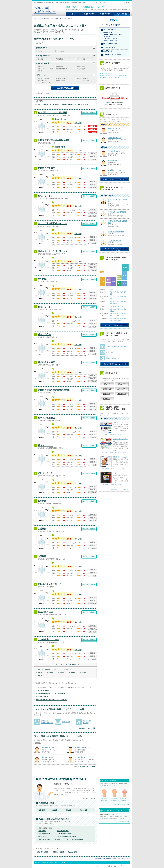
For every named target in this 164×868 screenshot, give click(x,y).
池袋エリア (106, 394)
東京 (111, 303)
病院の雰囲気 (113, 161)
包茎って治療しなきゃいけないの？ (54, 819)
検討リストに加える (89, 113)
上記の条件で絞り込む (65, 88)
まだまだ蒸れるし (81, 757)
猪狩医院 (42, 279)
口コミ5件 (78, 123)
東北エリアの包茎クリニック (47, 669)
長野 (111, 299)
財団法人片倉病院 (46, 168)
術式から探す (66, 722)
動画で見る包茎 (43, 852)
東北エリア (63, 18)
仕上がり (45, 104)
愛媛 (118, 316)
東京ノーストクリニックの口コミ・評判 (115, 452)
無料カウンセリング (83, 79)
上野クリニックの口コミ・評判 (112, 434)
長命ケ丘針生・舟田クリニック (53, 251)
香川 (115, 316)
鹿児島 (115, 320)
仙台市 (40, 51)
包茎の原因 (42, 810)
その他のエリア (62, 51)
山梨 (125, 297)
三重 (122, 306)
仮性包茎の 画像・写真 (104, 795)
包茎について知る (91, 799)
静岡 (115, 306)
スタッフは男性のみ (44, 79)
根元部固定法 (81, 69)
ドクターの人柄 (55, 104)
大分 (125, 319)
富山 (115, 297)
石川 (118, 297)
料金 (79, 104)
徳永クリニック (45, 445)
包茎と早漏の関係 (44, 834)
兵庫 (122, 309)
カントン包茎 (81, 59)
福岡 (111, 319)
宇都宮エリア (107, 389)
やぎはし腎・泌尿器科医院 (117, 212)
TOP (35, 18)
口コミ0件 (78, 178)
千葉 (125, 302)
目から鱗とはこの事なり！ (50, 747)
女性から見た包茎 (44, 839)
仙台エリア (121, 384)
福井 (122, 297)
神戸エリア (106, 399)
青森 (111, 292)
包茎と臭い (42, 831)
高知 (122, 316)
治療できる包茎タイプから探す (116, 346)
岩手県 (51, 672)
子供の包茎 (42, 837)
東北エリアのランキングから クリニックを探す (114, 249)
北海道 (112, 289)
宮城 (118, 292)
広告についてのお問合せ (57, 863)
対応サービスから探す (113, 358)
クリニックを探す (43, 18)
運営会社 (38, 863)
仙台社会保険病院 (46, 362)
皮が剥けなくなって (115, 170)
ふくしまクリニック (115, 241)
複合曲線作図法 (62, 69)
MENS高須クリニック (121, 457)
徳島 (111, 316)
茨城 (111, 302)
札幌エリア (106, 384)
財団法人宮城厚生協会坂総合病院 (54, 140)
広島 (122, 314)
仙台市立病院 (44, 334)
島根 (115, 314)
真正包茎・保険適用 (48, 757)
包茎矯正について (124, 822)
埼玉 (122, 302)
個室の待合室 (61, 81)
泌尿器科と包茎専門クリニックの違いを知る (51, 694)
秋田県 (73, 672)
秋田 (122, 292)
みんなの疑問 (72, 852)
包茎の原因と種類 (47, 803)
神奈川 (115, 303)
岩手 (115, 292)
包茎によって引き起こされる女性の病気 (70, 839)
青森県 (40, 672)
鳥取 (111, 314)
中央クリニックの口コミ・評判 (112, 485)
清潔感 (64, 104)
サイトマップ (101, 2)
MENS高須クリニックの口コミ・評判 (114, 469)
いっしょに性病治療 (83, 81)
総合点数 (38, 104)
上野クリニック (119, 423)
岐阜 (111, 306)
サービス (85, 104)
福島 (111, 294)
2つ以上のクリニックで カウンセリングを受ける (110, 39)
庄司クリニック (45, 196)
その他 (40, 71)
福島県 (40, 676)
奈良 (125, 309)
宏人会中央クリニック (49, 640)
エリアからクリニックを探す (114, 325)
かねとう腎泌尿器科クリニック (53, 223)
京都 (115, 309)
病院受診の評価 (60, 147)
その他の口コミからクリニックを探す (86, 767)
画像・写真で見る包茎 (123, 805)
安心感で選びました (61, 119)
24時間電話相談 (62, 79)
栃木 (115, 302)
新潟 (111, 297)
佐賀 (115, 319)
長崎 (118, 319)
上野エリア (121, 389)
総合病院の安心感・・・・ (83, 747)
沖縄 (119, 320)
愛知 (118, 306)
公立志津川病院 (45, 612)
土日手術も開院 (43, 81)
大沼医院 (42, 556)
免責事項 (45, 863)
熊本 (122, 319)
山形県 (84, 672)
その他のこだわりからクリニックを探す (114, 364)
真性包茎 (60, 59)
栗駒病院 (42, 501)
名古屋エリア (122, 394)
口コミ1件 (78, 151)
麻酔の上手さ (72, 104)
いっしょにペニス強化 (45, 83)
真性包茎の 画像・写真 (114, 795)
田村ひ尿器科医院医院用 (116, 232)
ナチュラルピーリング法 (45, 69)
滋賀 (111, 309)
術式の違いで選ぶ (42, 697)
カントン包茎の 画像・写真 (125, 795)
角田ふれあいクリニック (50, 584)
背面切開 (60, 67)
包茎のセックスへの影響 (68, 837)
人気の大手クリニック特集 (112, 55)
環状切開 (40, 67)
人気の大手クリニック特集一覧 (120, 489)
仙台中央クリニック (115, 128)
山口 (125, 314)
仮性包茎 (40, 59)
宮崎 (111, 320)
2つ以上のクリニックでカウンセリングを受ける (52, 700)
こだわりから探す (109, 47)
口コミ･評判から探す (110, 44)
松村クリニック (45, 307)
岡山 (118, 314)
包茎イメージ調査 (58, 852)
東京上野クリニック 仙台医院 (53, 113)
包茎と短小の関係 (63, 831)
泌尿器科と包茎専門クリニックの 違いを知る (113, 35)
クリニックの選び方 (43, 690)
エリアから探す (54, 18)
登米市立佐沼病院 (46, 418)
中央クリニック (119, 473)
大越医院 (42, 529)
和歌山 (112, 311)
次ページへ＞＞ (74, 665)
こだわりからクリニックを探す (88, 728)
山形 (125, 292)
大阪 (118, 309)
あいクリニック (45, 473)
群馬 (118, 302)
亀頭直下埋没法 (82, 67)
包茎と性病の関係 (65, 834)
